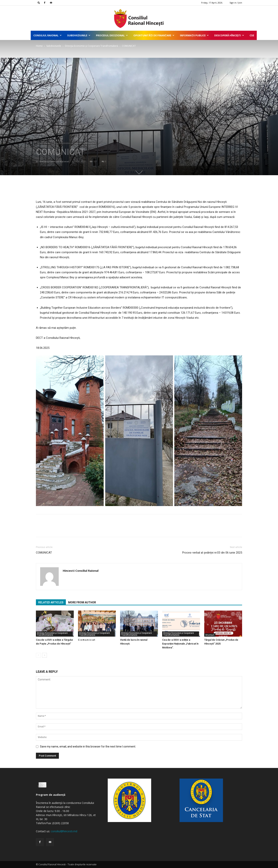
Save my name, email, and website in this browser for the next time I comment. (88, 747)
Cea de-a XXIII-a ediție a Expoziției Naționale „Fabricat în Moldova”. (180, 644)
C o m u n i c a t (86, 640)
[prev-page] (38, 655)
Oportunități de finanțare (154, 35)
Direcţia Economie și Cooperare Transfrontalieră (92, 46)
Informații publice (194, 35)
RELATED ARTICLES (51, 602)
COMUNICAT (44, 553)
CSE (252, 35)
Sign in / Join (236, 3)
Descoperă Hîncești (229, 35)
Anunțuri (210, 635)
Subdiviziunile (79, 35)
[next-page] (44, 655)
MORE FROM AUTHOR (82, 602)
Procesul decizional (112, 35)
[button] (39, 3)
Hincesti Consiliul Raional (54, 161)
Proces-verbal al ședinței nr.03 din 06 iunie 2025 (212, 553)
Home (39, 46)
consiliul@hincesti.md (64, 831)
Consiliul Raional (47, 35)
